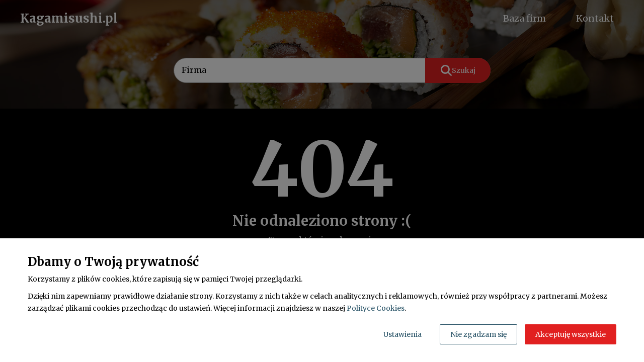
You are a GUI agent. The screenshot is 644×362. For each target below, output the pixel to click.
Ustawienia (403, 334)
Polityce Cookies (376, 308)
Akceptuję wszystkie (571, 334)
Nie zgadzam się (478, 334)
